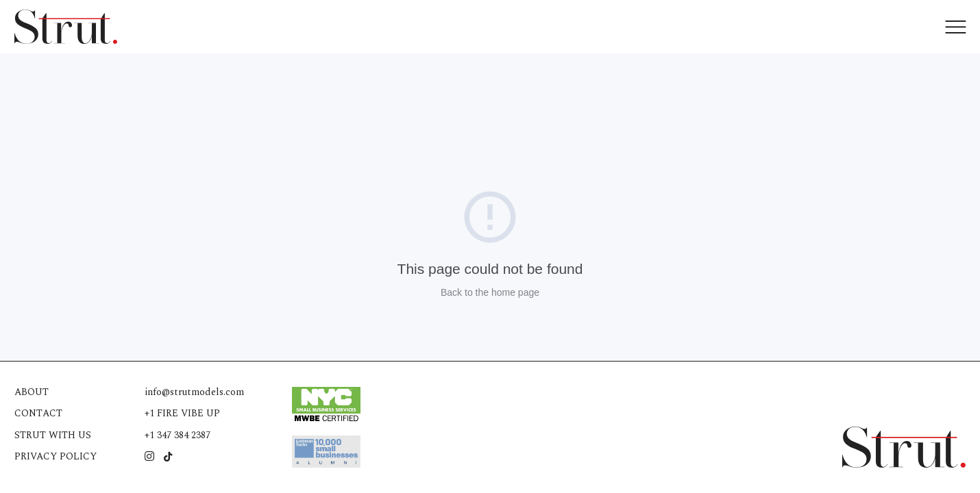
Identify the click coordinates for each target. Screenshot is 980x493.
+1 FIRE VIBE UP (183, 413)
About (32, 392)
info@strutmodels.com (195, 392)
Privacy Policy (56, 456)
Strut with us (53, 435)
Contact (39, 413)
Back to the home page (490, 292)
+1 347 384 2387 (178, 435)
